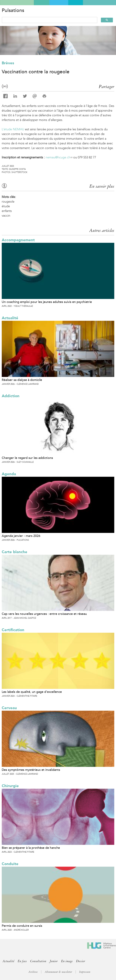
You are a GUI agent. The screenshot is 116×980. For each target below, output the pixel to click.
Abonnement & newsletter (58, 972)
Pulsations (13, 10)
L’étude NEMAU (13, 129)
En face (22, 961)
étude (6, 206)
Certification (13, 630)
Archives (33, 972)
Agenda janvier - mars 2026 (21, 536)
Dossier (81, 961)
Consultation (38, 961)
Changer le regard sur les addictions (27, 458)
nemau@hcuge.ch (59, 157)
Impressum (85, 972)
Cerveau (9, 708)
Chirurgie (10, 786)
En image (67, 961)
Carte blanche (14, 552)
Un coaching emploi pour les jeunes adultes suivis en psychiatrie (47, 302)
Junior (54, 961)
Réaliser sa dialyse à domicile (22, 380)
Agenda (9, 474)
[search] (48, 20)
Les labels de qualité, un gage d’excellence (32, 692)
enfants (7, 211)
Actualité (10, 318)
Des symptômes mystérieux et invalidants (31, 770)
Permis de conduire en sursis (22, 926)
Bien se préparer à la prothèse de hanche (31, 848)
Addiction (11, 396)
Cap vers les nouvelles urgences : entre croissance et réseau (44, 614)
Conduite (10, 864)
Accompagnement (18, 240)
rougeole (8, 202)
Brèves (8, 63)
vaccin (6, 216)
